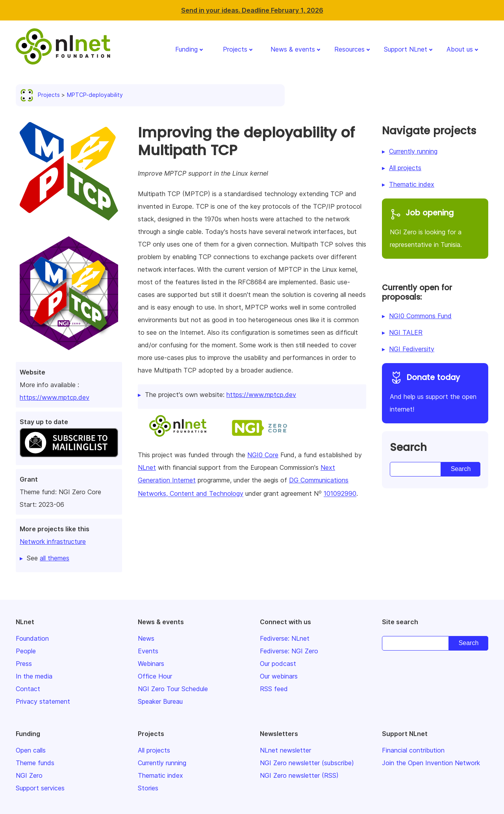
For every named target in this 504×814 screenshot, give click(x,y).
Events (148, 651)
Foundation (32, 638)
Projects (235, 49)
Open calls (31, 750)
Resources (349, 49)
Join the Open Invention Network (431, 763)
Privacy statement (43, 701)
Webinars (151, 664)
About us (460, 49)
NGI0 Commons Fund (420, 316)
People (26, 651)
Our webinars (279, 676)
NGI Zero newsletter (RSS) (299, 775)
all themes (55, 558)
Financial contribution (413, 750)
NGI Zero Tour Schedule (173, 689)
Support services (40, 788)
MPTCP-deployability (95, 95)
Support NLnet (406, 49)
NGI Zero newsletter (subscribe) (307, 763)
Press (24, 664)
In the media (34, 676)
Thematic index (412, 184)
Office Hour (155, 676)
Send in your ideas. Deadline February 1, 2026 (252, 10)
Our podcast (278, 664)
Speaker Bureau (160, 701)
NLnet (147, 467)
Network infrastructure (53, 541)
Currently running (413, 151)
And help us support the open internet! (435, 392)
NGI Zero (29, 775)
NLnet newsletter (285, 750)
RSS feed (274, 689)
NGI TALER (406, 332)
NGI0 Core (263, 455)
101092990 (340, 494)
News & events (293, 49)
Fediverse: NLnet (285, 638)
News (146, 638)
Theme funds (35, 763)
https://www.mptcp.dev (55, 397)
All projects (405, 168)
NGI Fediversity (412, 349)
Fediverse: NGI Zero (289, 651)
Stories (148, 788)
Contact (28, 689)
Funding (186, 49)
